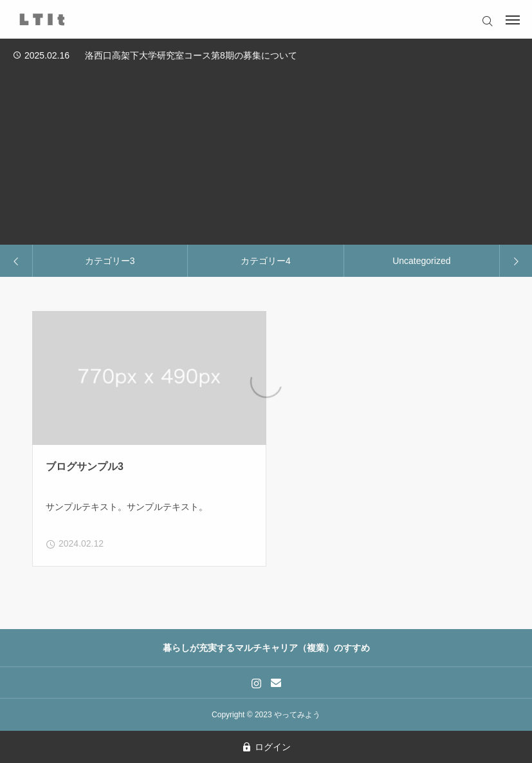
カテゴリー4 (266, 261)
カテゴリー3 (110, 261)
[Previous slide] (17, 261)
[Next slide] (515, 261)
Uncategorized (421, 261)
